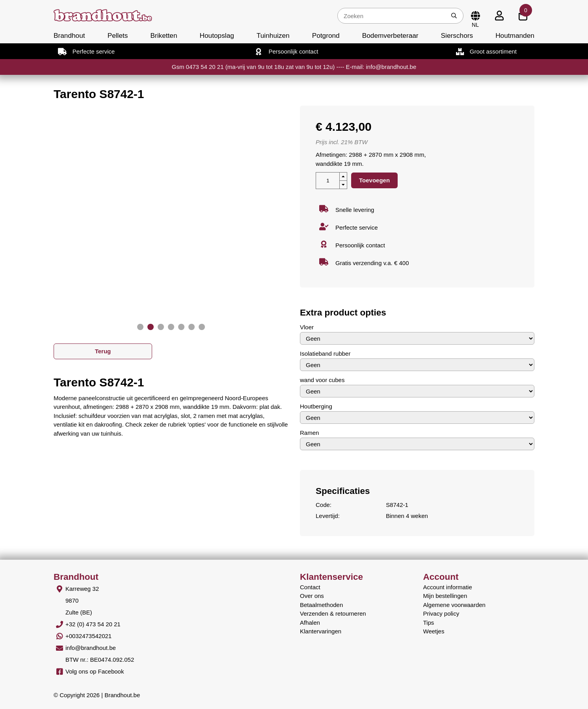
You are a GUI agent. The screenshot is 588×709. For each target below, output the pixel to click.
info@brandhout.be (91, 648)
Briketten (164, 35)
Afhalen (310, 623)
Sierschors (457, 35)
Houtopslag (217, 35)
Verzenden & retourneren (333, 613)
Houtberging (316, 406)
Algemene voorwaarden (454, 605)
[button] (140, 327)
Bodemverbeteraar (390, 35)
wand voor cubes (322, 380)
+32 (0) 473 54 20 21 (93, 624)
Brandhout (69, 35)
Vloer (307, 327)
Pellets (118, 35)
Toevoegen (374, 180)
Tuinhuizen (273, 35)
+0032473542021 (88, 636)
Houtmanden (515, 35)
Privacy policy (441, 613)
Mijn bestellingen (445, 596)
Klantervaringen (321, 631)
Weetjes (434, 631)
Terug (103, 351)
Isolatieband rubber (325, 354)
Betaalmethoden (321, 605)
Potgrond (326, 35)
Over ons (312, 596)
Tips (429, 623)
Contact (310, 587)
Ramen (309, 433)
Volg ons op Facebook (95, 671)
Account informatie (448, 587)
